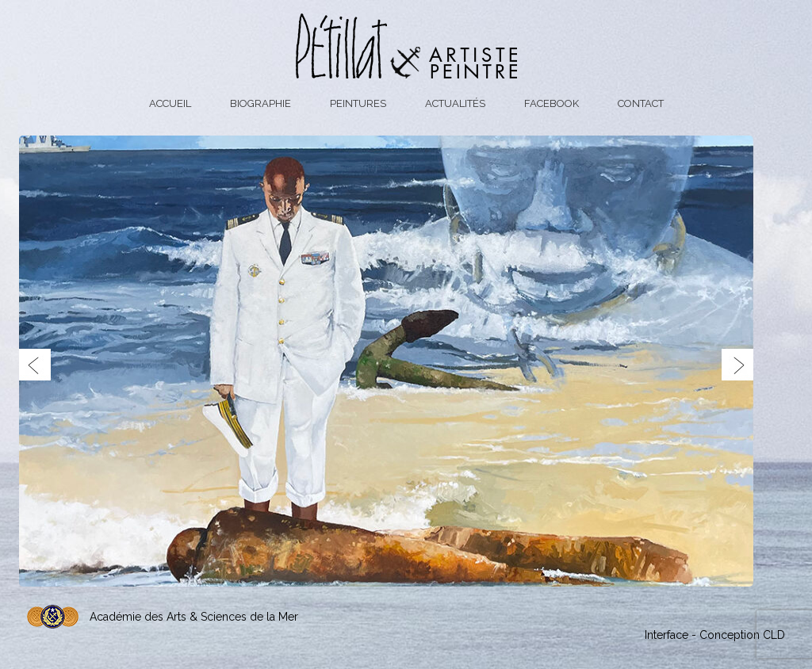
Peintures (358, 103)
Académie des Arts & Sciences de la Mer (194, 617)
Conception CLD (742, 635)
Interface (666, 635)
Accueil (170, 103)
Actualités (455, 103)
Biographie (260, 103)
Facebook (552, 103)
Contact (641, 103)
